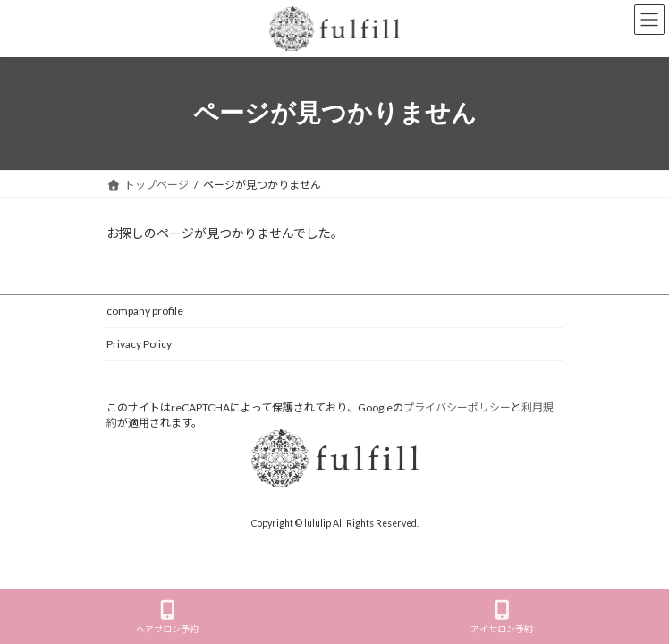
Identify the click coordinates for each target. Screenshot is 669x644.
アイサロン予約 (502, 617)
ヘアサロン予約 (167, 617)
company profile (145, 311)
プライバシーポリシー (457, 407)
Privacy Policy (139, 344)
